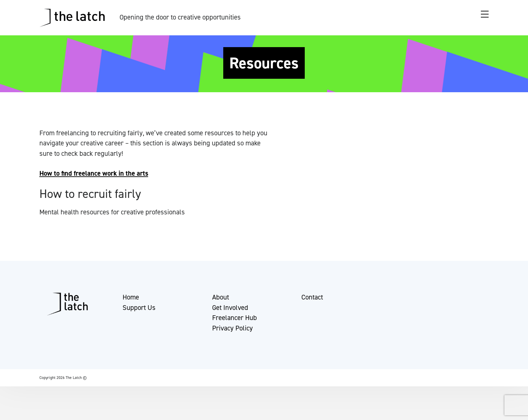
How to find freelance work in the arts (94, 173)
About (221, 300)
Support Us (139, 311)
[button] (11, 412)
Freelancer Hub (235, 321)
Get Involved (230, 311)
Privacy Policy (233, 331)
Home (131, 300)
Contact (312, 300)
